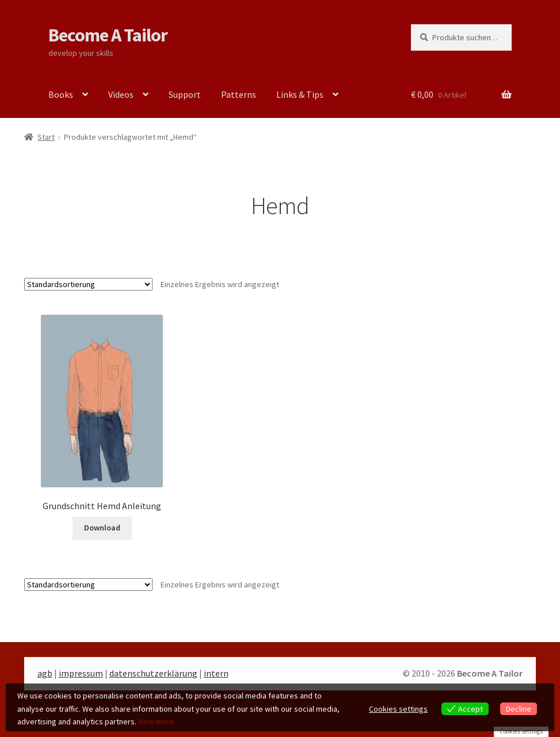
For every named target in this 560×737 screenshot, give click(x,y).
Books (61, 94)
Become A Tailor (108, 35)
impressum (81, 673)
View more (156, 721)
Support (185, 94)
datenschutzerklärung (153, 673)
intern (216, 673)
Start (46, 137)
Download (102, 528)
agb (45, 673)
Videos (121, 94)
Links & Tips (300, 94)
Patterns (239, 94)
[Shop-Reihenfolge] (88, 284)
